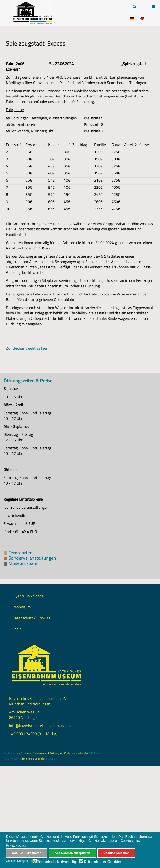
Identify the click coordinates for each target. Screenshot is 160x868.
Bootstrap (9, 753)
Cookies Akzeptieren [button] (27, 853)
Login (17, 629)
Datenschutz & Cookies (31, 618)
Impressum (22, 607)
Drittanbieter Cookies (103, 862)
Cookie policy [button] (131, 841)
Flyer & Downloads (28, 596)
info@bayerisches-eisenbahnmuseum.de (42, 726)
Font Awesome (13, 759)
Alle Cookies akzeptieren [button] (72, 853)
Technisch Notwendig (57, 862)
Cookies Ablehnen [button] (116, 853)
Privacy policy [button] (16, 845)
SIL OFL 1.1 (53, 759)
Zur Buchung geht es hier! (27, 348)
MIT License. (96, 753)
